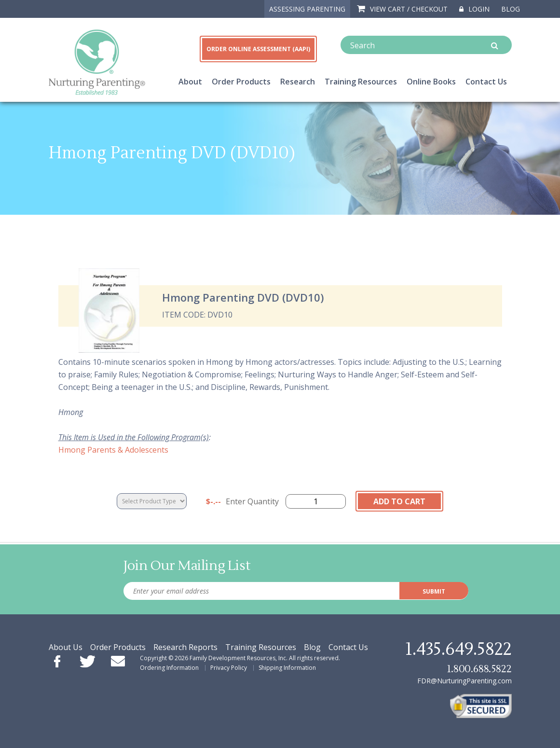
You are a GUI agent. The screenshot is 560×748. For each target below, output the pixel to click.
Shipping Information (287, 668)
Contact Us (486, 82)
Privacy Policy (229, 668)
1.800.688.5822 (479, 669)
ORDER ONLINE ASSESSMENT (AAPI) (258, 49)
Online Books (431, 82)
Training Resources (361, 82)
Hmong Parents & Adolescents (113, 450)
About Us (66, 647)
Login (474, 9)
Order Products (241, 82)
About (190, 82)
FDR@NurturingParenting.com (464, 681)
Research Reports (185, 647)
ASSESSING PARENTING (307, 9)
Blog (511, 9)
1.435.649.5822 (458, 650)
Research (298, 82)
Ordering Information (169, 668)
